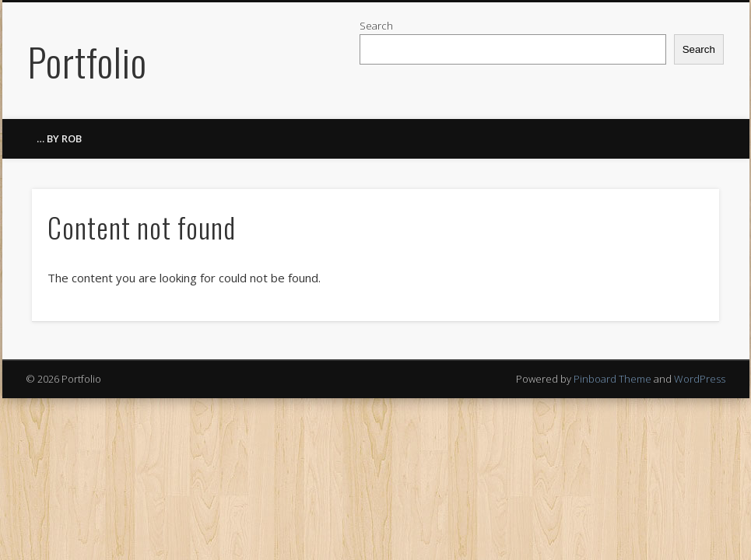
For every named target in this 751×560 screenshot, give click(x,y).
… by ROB (59, 138)
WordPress (700, 379)
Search (376, 26)
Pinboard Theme (612, 379)
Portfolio (87, 61)
